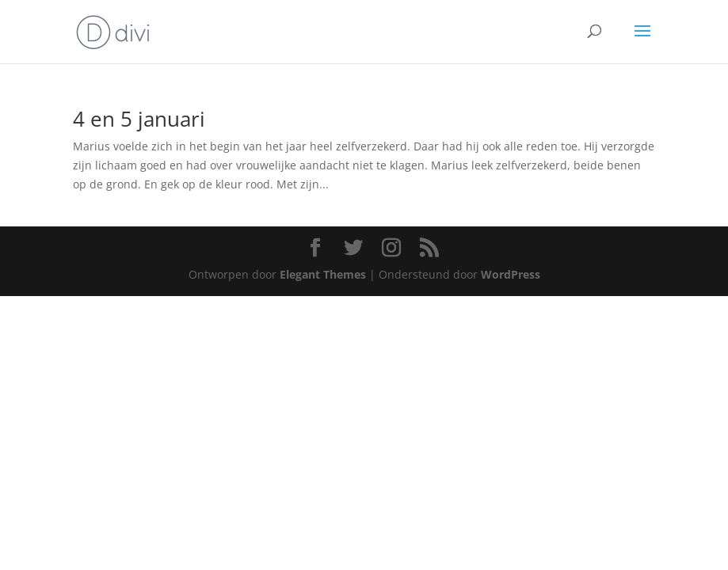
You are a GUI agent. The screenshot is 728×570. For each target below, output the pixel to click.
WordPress (511, 274)
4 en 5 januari (139, 119)
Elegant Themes (323, 274)
